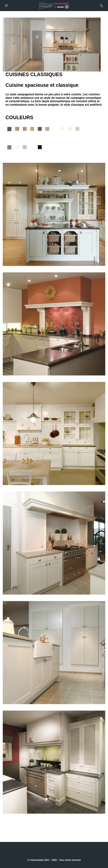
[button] (7, 6)
